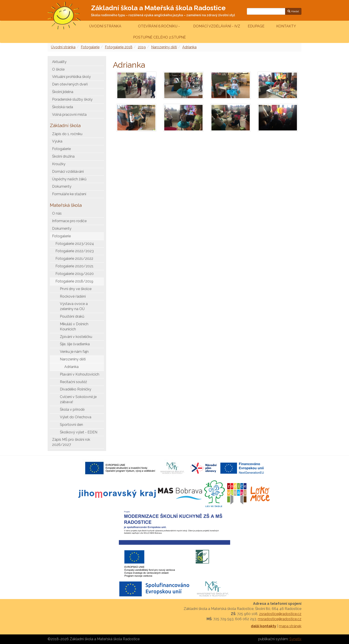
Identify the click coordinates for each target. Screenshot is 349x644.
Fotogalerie (90, 47)
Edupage (257, 26)
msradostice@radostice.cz (280, 619)
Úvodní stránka (105, 26)
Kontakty (286, 26)
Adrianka (189, 47)
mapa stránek (290, 626)
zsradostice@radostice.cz (280, 614)
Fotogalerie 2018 (119, 47)
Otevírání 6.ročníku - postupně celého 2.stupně (159, 32)
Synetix (295, 639)
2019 (142, 47)
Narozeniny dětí (164, 47)
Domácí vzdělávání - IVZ (217, 26)
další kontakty (264, 626)
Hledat (293, 11)
